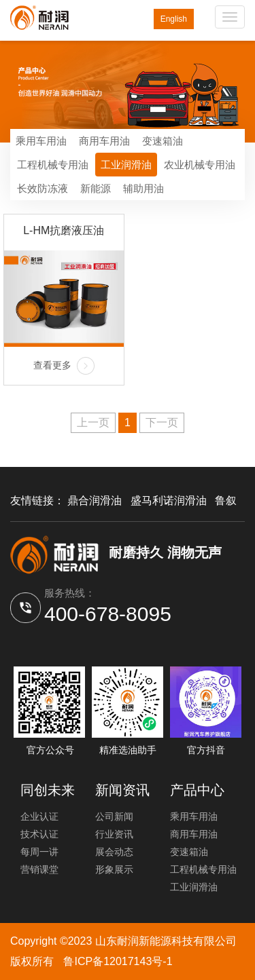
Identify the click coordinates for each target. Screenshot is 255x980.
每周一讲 (39, 852)
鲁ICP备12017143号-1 (118, 961)
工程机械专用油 (53, 165)
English (174, 19)
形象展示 (114, 869)
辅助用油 (143, 188)
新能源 (96, 188)
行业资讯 (114, 834)
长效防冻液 (42, 188)
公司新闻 (114, 816)
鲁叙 (226, 501)
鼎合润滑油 (95, 501)
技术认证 (39, 834)
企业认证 (39, 816)
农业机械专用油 (200, 165)
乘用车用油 (41, 141)
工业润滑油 (126, 165)
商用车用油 (104, 141)
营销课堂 (39, 869)
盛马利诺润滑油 (169, 501)
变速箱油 (163, 141)
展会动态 (114, 852)
